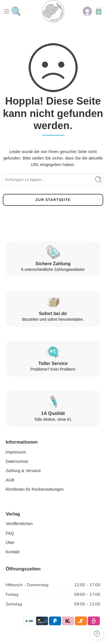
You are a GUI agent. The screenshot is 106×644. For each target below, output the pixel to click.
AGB (10, 480)
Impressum (16, 452)
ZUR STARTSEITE (53, 200)
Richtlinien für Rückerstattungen (35, 489)
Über (10, 543)
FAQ (10, 533)
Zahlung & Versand (23, 471)
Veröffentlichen (19, 524)
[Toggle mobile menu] (7, 11)
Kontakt (13, 552)
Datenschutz (17, 461)
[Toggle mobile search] (16, 11)
